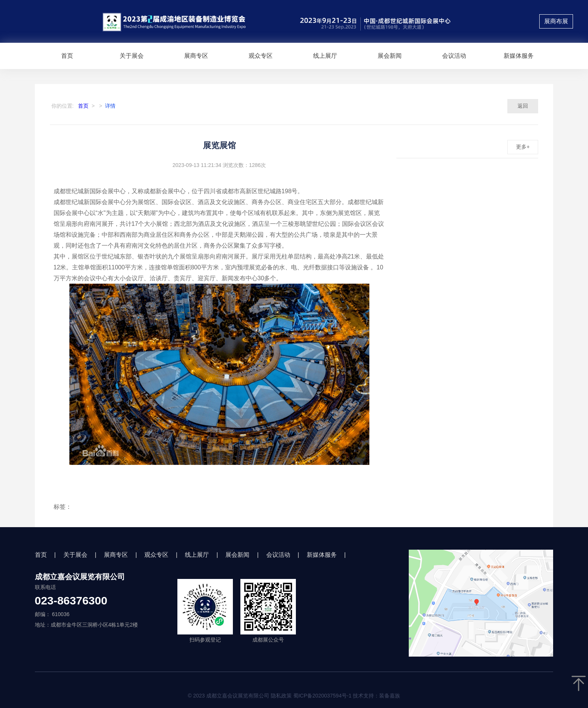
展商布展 (556, 21)
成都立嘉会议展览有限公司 (80, 577)
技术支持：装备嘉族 (376, 696)
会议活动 (454, 56)
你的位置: (63, 106)
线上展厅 (325, 56)
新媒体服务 (519, 56)
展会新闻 (390, 56)
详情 (110, 106)
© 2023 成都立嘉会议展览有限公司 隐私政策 (294, 696)
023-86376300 (71, 601)
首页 (67, 56)
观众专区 (261, 56)
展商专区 (196, 56)
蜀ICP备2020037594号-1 (322, 696)
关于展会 (132, 56)
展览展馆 (219, 145)
